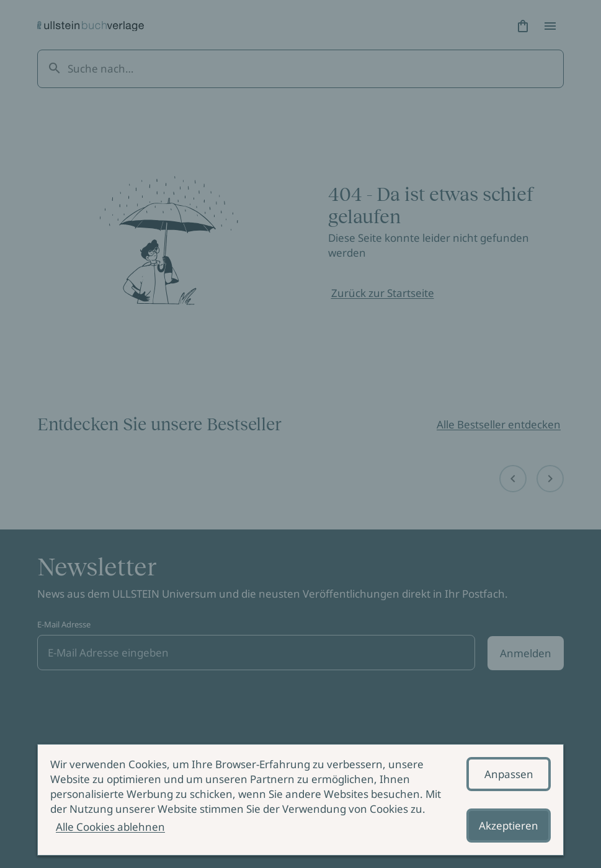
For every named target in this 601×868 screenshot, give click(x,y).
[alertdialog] (300, 800)
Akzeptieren (509, 826)
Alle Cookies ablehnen (110, 827)
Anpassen (509, 774)
